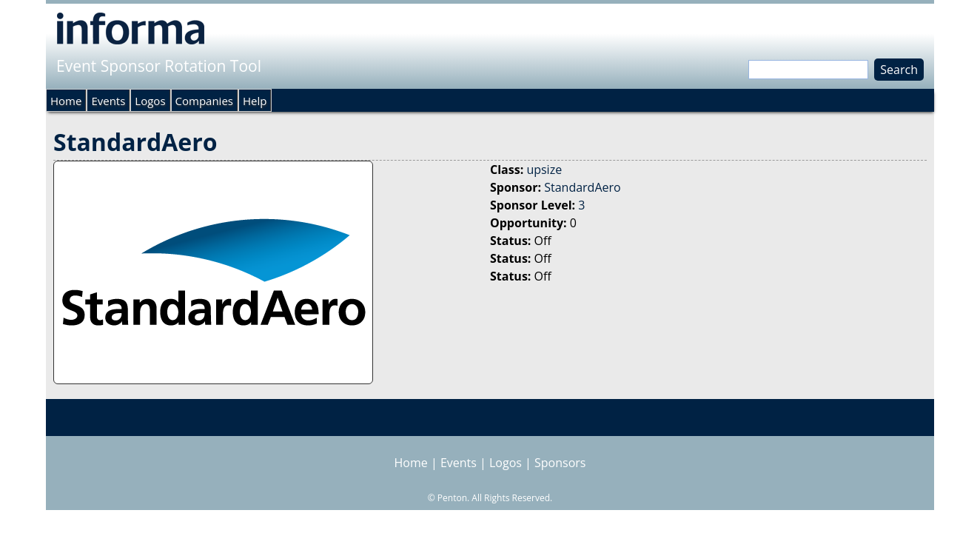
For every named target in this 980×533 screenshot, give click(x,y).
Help (255, 101)
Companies (204, 101)
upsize (544, 170)
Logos (150, 101)
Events (108, 101)
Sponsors (560, 463)
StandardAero (582, 187)
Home (66, 101)
